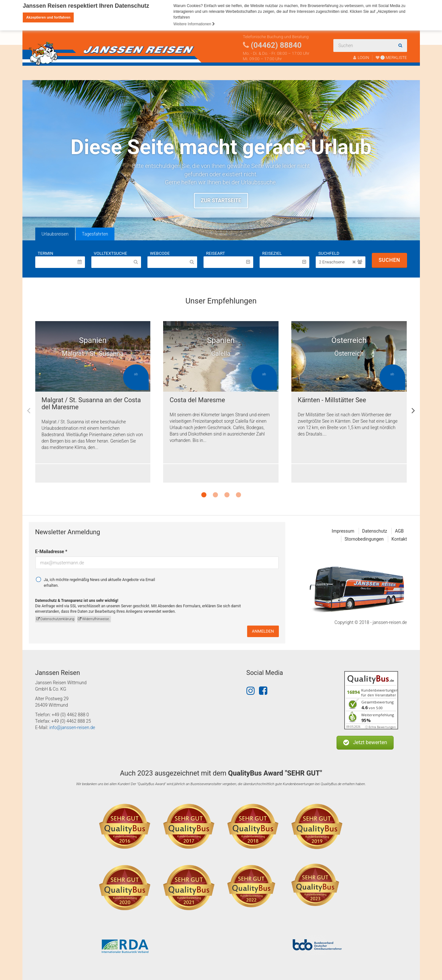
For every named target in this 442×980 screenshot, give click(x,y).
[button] (365, 743)
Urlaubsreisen (55, 234)
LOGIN (361, 58)
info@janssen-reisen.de (72, 727)
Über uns (138, 73)
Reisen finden (51, 73)
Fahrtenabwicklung (187, 73)
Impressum (343, 531)
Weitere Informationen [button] (194, 24)
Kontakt (287, 73)
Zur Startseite (221, 200)
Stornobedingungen (364, 539)
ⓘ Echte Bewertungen (380, 727)
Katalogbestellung (245, 73)
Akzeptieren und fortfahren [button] (48, 17)
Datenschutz (375, 531)
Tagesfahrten (95, 234)
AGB (399, 531)
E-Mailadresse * (51, 552)
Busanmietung (96, 73)
